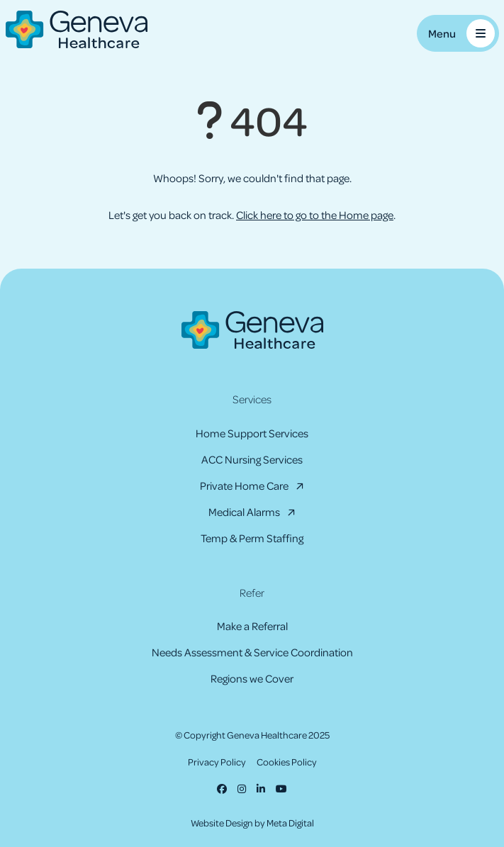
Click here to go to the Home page (315, 215)
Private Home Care (244, 486)
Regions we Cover (252, 678)
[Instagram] (242, 789)
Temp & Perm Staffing (252, 538)
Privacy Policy (217, 762)
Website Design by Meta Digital (252, 823)
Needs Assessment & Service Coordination (252, 652)
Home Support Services (252, 433)
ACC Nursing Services (252, 459)
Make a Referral (252, 626)
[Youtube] (281, 789)
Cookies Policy (287, 762)
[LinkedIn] (261, 789)
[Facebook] (222, 789)
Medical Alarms (244, 512)
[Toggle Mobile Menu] (458, 33)
